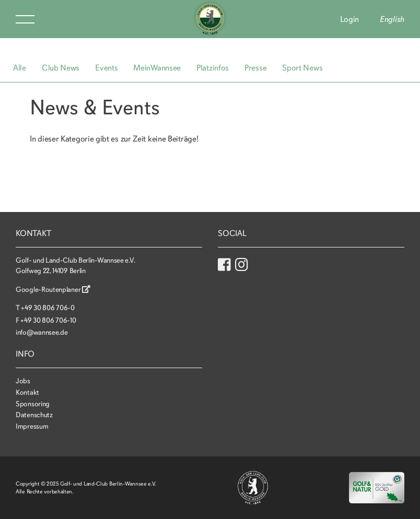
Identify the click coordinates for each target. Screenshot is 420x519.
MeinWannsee (157, 68)
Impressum (32, 426)
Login (350, 19)
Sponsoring (33, 404)
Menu (25, 19)
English (392, 19)
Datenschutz (34, 415)
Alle (20, 68)
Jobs (23, 381)
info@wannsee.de (42, 332)
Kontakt (27, 392)
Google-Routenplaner (53, 290)
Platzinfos (213, 68)
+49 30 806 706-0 (48, 308)
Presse (255, 68)
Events (106, 68)
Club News (61, 68)
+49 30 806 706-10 (48, 320)
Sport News (302, 68)
